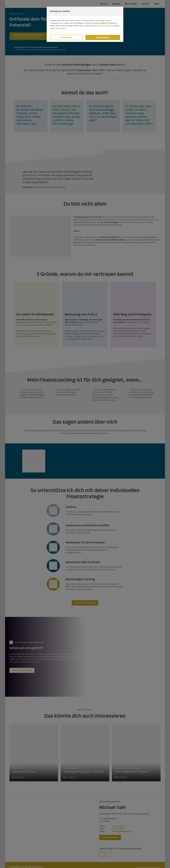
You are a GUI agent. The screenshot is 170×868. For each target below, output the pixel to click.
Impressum (61, 28)
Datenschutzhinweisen (102, 26)
